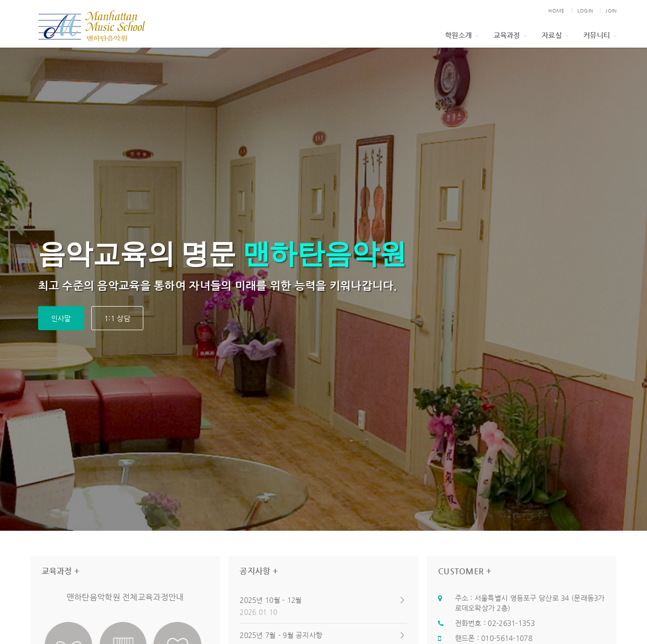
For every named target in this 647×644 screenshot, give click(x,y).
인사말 (61, 318)
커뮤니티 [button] (600, 35)
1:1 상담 (117, 318)
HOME (556, 11)
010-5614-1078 (507, 638)
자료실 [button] (555, 35)
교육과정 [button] (510, 35)
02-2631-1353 (511, 623)
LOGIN (585, 11)
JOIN (611, 11)
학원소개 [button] (462, 35)
